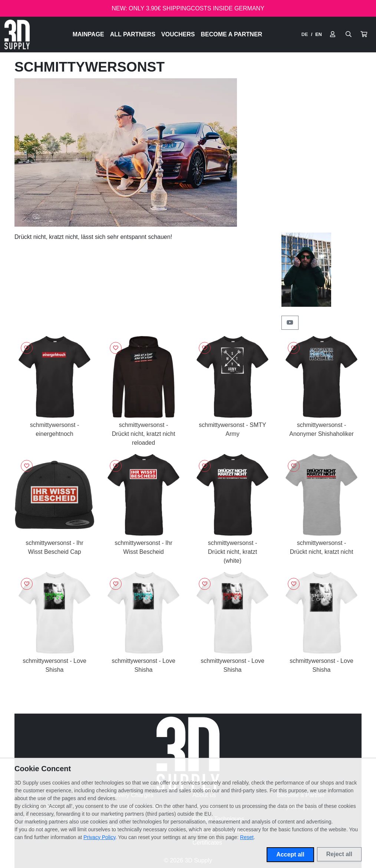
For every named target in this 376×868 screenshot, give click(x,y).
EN (319, 34)
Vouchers (178, 34)
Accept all (290, 854)
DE (305, 34)
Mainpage (88, 34)
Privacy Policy (99, 837)
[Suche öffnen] (349, 34)
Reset (247, 837)
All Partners (133, 34)
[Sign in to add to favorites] (27, 348)
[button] (364, 34)
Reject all (339, 854)
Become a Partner (232, 34)
